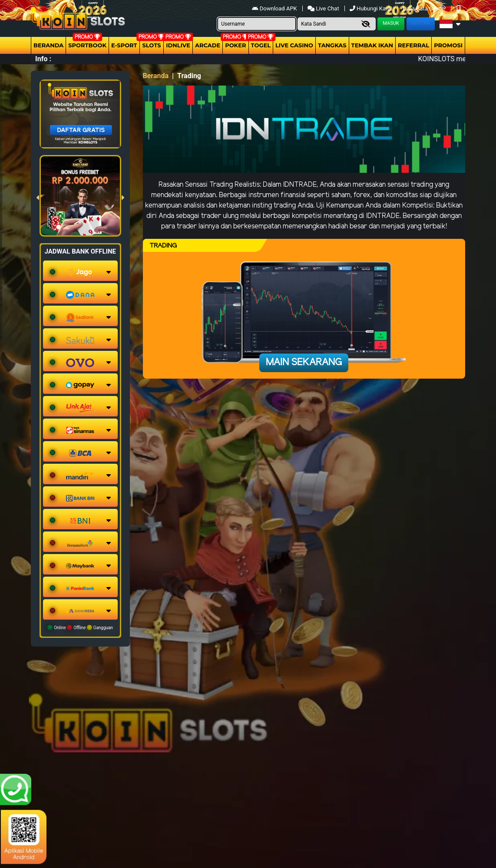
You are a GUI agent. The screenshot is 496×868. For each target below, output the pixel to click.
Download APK (275, 8)
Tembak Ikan (372, 45)
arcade (208, 45)
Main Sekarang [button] (304, 363)
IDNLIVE (178, 45)
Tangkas (332, 45)
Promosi (448, 45)
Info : (43, 59)
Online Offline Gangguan (80, 627)
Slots (151, 45)
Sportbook (87, 45)
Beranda (48, 45)
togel (261, 45)
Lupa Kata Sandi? (425, 8)
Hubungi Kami (372, 8)
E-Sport (124, 45)
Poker (235, 45)
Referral (413, 45)
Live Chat (324, 8)
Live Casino (294, 45)
